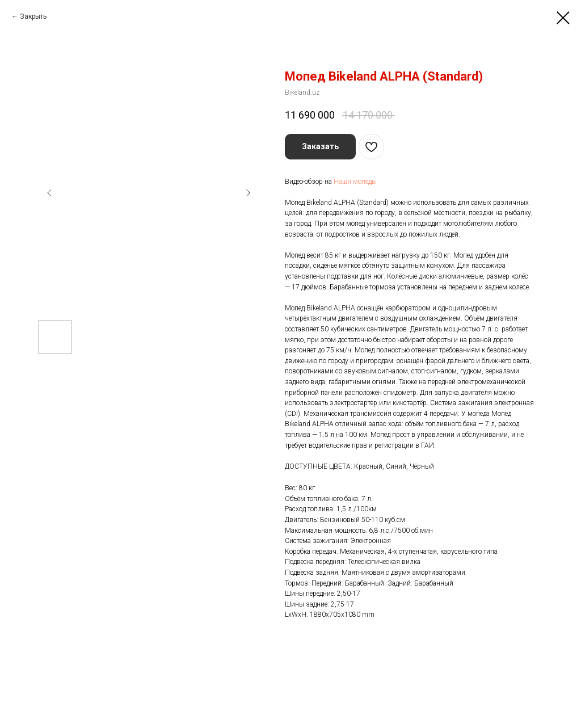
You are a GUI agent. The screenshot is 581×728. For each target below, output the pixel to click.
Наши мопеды (355, 182)
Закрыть (33, 16)
